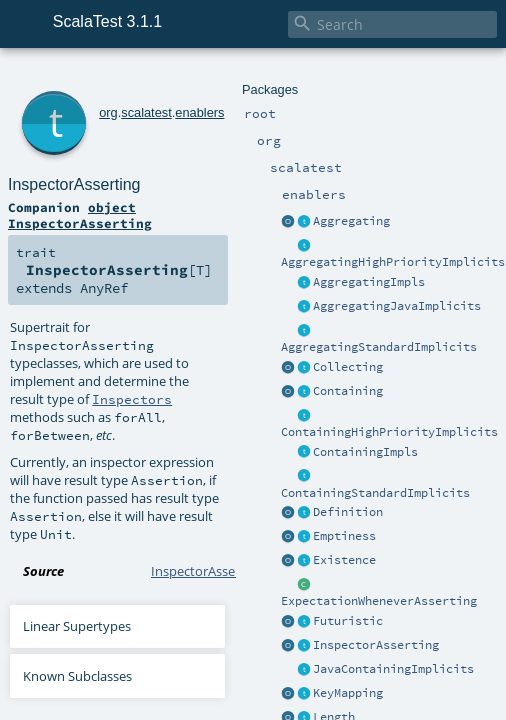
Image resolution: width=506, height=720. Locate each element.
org (108, 112)
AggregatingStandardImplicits (379, 347)
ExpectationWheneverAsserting (379, 601)
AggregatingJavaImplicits (397, 306)
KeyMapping (348, 693)
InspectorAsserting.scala (223, 571)
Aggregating (351, 221)
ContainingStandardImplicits (375, 493)
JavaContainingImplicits (393, 669)
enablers (199, 112)
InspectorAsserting (376, 645)
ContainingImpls (365, 452)
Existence (344, 560)
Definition (348, 512)
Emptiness (344, 536)
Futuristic (348, 621)
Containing (348, 391)
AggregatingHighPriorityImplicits (393, 262)
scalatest (146, 112)
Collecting (348, 367)
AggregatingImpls (369, 282)
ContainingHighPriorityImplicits (389, 432)
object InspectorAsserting (80, 215)
